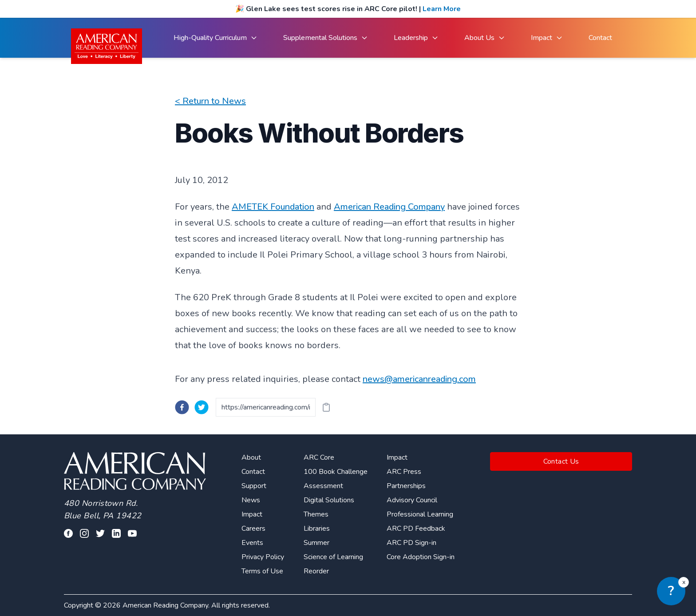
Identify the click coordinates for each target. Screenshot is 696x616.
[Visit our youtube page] (132, 533)
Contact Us (561, 461)
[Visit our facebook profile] (68, 533)
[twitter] (202, 407)
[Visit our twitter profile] (100, 533)
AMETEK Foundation (273, 207)
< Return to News (210, 101)
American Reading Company (389, 207)
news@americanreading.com (419, 379)
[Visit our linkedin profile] (116, 533)
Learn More (442, 9)
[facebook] (182, 407)
